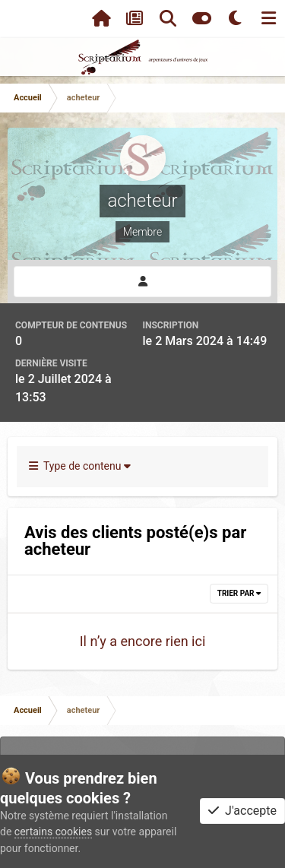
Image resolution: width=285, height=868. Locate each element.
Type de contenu (80, 466)
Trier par (239, 593)
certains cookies (53, 832)
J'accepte (242, 811)
